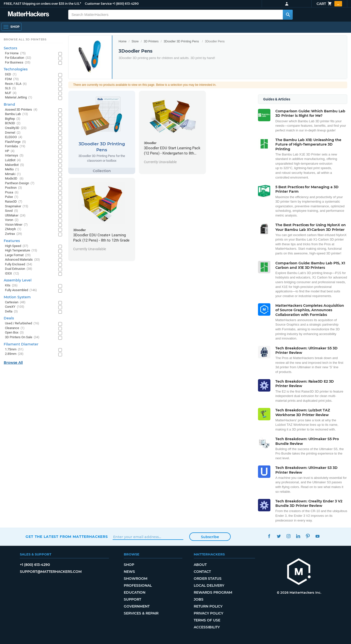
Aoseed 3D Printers (21, 110)
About (200, 565)
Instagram (289, 536)
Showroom (136, 579)
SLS (11, 88)
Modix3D (14, 179)
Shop (129, 565)
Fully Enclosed (19, 264)
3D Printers (151, 41)
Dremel (13, 133)
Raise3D (14, 202)
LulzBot (13, 160)
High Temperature (21, 251)
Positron (14, 188)
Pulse (12, 197)
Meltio (12, 169)
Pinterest (308, 536)
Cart (329, 4)
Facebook (269, 536)
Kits (11, 286)
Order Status (208, 579)
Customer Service (98, 4)
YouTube (318, 536)
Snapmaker (17, 206)
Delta (11, 312)
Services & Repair (141, 613)
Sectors (10, 48)
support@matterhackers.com (51, 572)
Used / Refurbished (22, 323)
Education (135, 592)
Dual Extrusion (19, 269)
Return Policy (208, 606)
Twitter (279, 536)
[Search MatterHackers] (288, 15)
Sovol (12, 211)
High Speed (17, 246)
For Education (18, 58)
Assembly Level (18, 280)
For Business (18, 63)
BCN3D (13, 123)
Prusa (12, 193)
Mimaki (13, 174)
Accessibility (207, 627)
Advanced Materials (22, 260)
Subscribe (210, 537)
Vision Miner (16, 225)
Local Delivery (209, 585)
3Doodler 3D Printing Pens (181, 41)
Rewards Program (213, 592)
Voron (12, 220)
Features (12, 241)
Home (123, 41)
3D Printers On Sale (22, 337)
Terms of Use (207, 620)
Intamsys (14, 156)
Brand (9, 104)
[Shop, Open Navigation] (11, 27)
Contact (202, 572)
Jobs (199, 599)
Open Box (14, 333)
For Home (15, 53)
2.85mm (14, 354)
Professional (138, 585)
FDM (12, 79)
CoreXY (15, 307)
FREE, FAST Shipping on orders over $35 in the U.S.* (42, 4)
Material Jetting (19, 98)
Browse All (13, 363)
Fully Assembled (21, 290)
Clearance (15, 328)
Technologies (16, 69)
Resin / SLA (16, 84)
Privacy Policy (208, 613)
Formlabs (15, 146)
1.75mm (14, 350)
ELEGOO (14, 137)
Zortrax (14, 234)
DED (11, 75)
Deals (9, 318)
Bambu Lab (16, 114)
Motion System (17, 297)
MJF (11, 93)
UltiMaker (15, 216)
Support (132, 599)
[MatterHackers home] (29, 15)
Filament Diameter (21, 344)
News (129, 572)
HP (10, 151)
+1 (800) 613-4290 (126, 4)
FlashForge (16, 142)
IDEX (12, 274)
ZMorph (13, 229)
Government (137, 606)
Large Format (18, 255)
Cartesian (15, 302)
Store (135, 41)
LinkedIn (298, 536)
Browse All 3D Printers (25, 39)
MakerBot (15, 165)
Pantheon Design (20, 183)
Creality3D (16, 128)
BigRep (13, 119)
